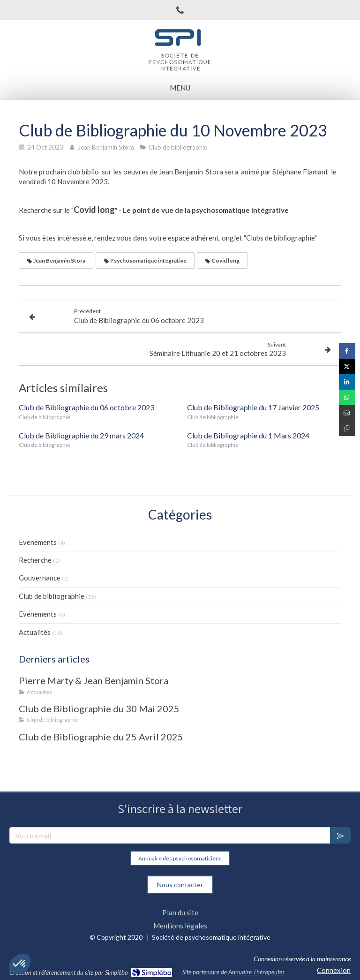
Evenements (38, 542)
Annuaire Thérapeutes (256, 972)
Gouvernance (40, 578)
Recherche (35, 560)
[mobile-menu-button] (180, 88)
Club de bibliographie (52, 596)
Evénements (38, 614)
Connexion (334, 970)
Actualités (35, 632)
